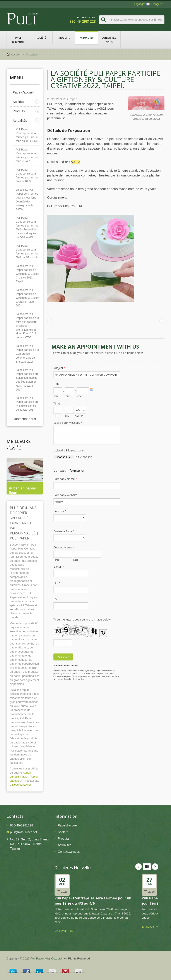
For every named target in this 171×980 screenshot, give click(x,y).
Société (41, 38)
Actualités (86, 38)
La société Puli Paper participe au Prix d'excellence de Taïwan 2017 (27, 404)
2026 (62, 892)
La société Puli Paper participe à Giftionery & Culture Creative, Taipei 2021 (28, 298)
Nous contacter (21, 785)
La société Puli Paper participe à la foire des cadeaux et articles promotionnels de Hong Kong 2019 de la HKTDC (27, 326)
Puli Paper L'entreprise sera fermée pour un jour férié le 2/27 (28, 156)
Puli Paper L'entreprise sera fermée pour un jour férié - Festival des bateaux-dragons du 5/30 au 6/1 (28, 227)
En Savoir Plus (64, 931)
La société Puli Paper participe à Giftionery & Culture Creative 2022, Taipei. (28, 274)
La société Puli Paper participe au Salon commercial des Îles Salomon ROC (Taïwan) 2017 (27, 380)
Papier (24, 777)
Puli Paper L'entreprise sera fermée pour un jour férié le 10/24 (28, 176)
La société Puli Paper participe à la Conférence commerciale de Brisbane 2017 (27, 354)
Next (10, 446)
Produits (64, 38)
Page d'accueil (18, 40)
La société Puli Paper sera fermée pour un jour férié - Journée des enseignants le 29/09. (27, 200)
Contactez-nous (109, 40)
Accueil (15, 54)
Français (154, 4)
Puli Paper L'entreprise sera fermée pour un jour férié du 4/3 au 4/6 (28, 135)
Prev (17, 446)
